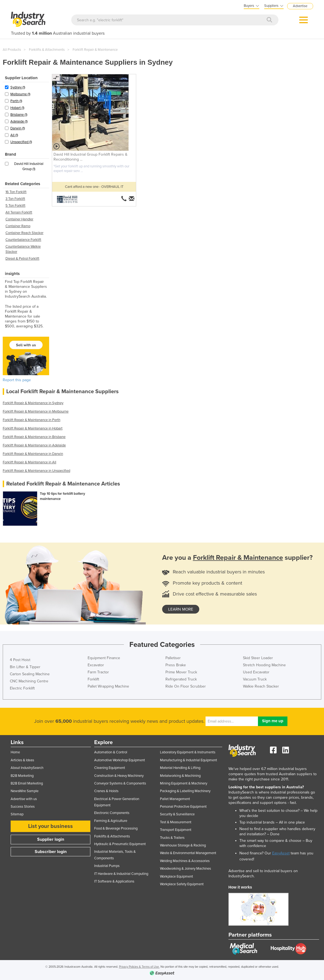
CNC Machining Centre (29, 681)
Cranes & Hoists (106, 791)
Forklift (93, 679)
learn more (181, 609)
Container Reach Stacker (24, 233)
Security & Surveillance (177, 814)
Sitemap (17, 814)
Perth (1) (16, 101)
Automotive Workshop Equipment (120, 760)
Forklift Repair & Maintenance (95, 50)
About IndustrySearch (27, 768)
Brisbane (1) (19, 115)
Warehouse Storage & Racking (183, 845)
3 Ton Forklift (15, 199)
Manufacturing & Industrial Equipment (188, 760)
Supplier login (51, 839)
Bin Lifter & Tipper (25, 667)
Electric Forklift (22, 688)
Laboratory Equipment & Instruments (188, 752)
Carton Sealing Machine (30, 674)
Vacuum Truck (255, 679)
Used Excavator (256, 672)
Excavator (96, 665)
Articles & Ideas (22, 760)
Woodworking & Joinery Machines (185, 869)
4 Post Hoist (20, 660)
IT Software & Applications (114, 881)
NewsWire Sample (25, 791)
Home (15, 752)
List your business (50, 826)
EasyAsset (281, 853)
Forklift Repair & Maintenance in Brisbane (34, 437)
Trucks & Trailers (172, 838)
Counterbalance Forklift (23, 240)
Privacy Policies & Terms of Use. (139, 967)
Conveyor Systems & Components (120, 783)
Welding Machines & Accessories (185, 861)
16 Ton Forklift (16, 192)
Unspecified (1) (21, 142)
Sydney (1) (18, 87)
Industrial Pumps (107, 866)
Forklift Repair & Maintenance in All (29, 462)
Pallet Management (175, 799)
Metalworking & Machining (180, 776)
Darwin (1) (18, 128)
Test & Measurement (176, 822)
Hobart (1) (17, 108)
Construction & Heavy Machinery (119, 776)
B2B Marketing (22, 776)
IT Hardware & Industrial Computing (121, 874)
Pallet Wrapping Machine (108, 686)
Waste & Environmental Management (188, 853)
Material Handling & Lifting (180, 768)
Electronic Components (112, 813)
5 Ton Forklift (15, 206)
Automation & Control (111, 752)
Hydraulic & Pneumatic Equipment (120, 844)
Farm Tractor (98, 672)
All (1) (14, 135)
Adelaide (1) (19, 122)
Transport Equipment (176, 830)
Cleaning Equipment (110, 768)
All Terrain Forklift (19, 212)
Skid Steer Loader (258, 658)
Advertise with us (24, 799)
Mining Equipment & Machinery (184, 783)
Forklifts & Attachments (47, 50)
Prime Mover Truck (181, 672)
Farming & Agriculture (111, 821)
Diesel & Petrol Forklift (22, 259)
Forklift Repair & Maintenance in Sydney (33, 403)
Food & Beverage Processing (116, 828)
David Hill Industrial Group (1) (29, 166)
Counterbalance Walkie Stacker (23, 249)
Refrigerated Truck (181, 679)
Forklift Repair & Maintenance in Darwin (33, 454)
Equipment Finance (104, 658)
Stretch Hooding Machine (264, 665)
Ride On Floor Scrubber (186, 686)
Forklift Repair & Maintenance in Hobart (33, 428)
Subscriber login (51, 852)
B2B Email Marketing (27, 783)
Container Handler (19, 219)
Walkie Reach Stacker (261, 686)
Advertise (300, 6)
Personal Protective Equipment (183, 807)
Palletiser (173, 658)
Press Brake (176, 665)
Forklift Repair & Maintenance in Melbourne (36, 411)
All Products (12, 50)
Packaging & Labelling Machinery (185, 791)
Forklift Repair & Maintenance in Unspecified (36, 471)
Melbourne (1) (20, 94)
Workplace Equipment (176, 877)
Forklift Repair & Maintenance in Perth (32, 420)
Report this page (17, 380)
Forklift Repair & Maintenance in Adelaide (34, 445)
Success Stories (23, 807)
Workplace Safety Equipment (182, 884)
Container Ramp (18, 226)
